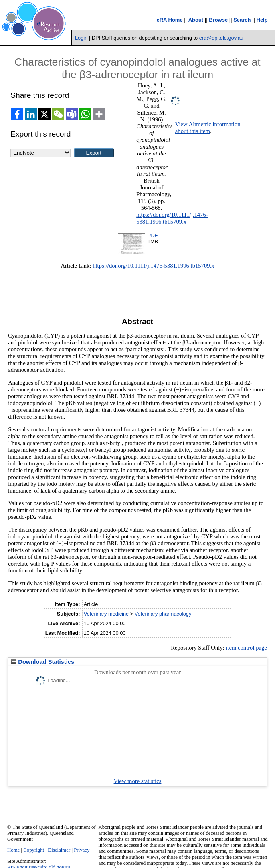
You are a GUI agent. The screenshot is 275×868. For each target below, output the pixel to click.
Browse (218, 20)
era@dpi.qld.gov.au (221, 38)
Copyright (34, 850)
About (196, 20)
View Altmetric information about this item (208, 128)
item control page (246, 648)
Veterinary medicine (106, 614)
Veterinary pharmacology (163, 614)
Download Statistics (42, 662)
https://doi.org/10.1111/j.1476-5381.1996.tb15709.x (172, 218)
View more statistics (138, 781)
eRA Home (169, 20)
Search (242, 20)
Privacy (82, 850)
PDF (153, 235)
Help (262, 20)
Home (13, 850)
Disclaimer (59, 850)
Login (81, 38)
